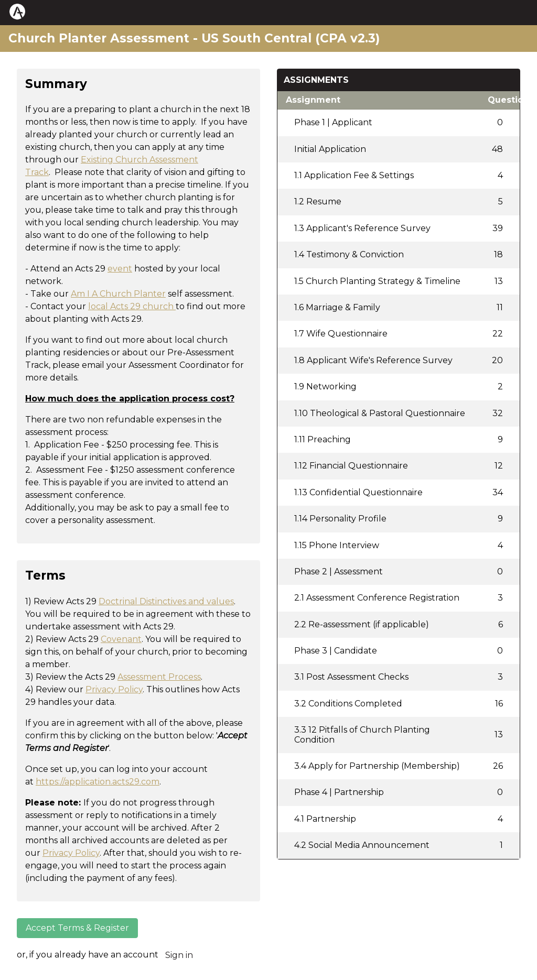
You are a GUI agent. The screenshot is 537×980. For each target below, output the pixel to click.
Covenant (121, 639)
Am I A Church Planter (118, 294)
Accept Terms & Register (77, 928)
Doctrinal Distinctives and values (166, 601)
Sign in (179, 955)
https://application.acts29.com (98, 782)
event (120, 269)
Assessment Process (159, 677)
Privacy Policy (114, 689)
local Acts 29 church (131, 306)
